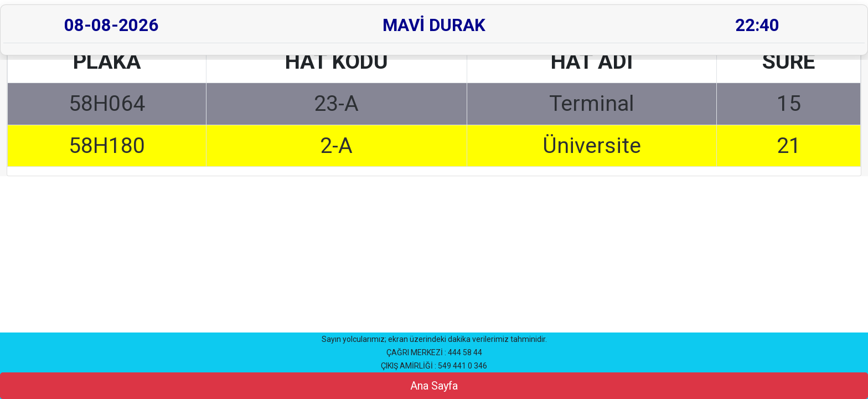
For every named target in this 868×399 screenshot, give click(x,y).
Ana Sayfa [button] (434, 386)
